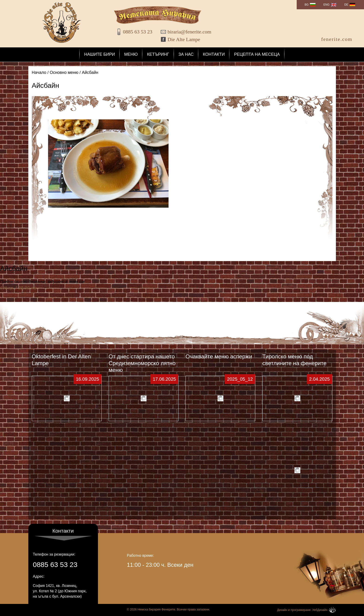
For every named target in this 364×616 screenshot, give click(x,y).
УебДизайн (324, 610)
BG (307, 5)
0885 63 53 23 (138, 32)
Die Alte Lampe (184, 39)
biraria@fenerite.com (186, 32)
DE (346, 5)
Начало (39, 72)
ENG (326, 5)
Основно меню (64, 72)
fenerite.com (337, 39)
